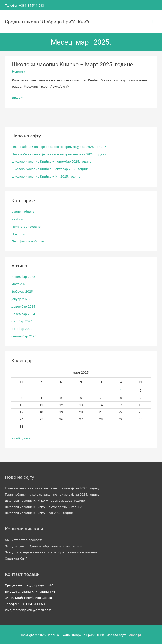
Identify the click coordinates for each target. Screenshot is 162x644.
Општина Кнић (16, 558)
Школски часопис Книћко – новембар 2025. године (51, 161)
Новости (19, 71)
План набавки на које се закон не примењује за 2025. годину (59, 146)
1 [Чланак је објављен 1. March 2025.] (121, 390)
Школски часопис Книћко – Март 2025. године (72, 64)
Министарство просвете (24, 539)
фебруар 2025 (22, 291)
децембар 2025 (23, 276)
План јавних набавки (28, 241)
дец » (26, 438)
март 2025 (19, 283)
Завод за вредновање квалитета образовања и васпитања (51, 552)
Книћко (17, 219)
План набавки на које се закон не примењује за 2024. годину (59, 153)
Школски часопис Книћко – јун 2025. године (46, 176)
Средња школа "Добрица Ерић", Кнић (47, 21)
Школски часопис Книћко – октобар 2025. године (50, 168)
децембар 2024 (23, 306)
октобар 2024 (22, 321)
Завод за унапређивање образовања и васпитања (44, 546)
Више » (17, 97)
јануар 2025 (20, 298)
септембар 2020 (24, 336)
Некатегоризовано (26, 226)
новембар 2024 (23, 313)
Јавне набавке (23, 211)
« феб (16, 438)
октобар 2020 (22, 328)
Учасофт (135, 634)
